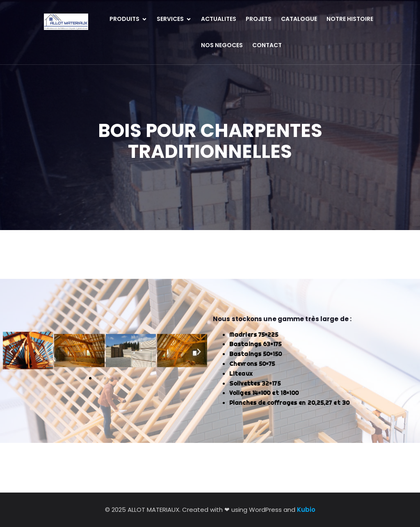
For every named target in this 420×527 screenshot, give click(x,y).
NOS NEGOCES (222, 45)
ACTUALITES (219, 19)
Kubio (306, 510)
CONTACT (267, 45)
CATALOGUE (299, 19)
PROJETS (259, 19)
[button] (11, 346)
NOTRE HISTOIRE (350, 19)
